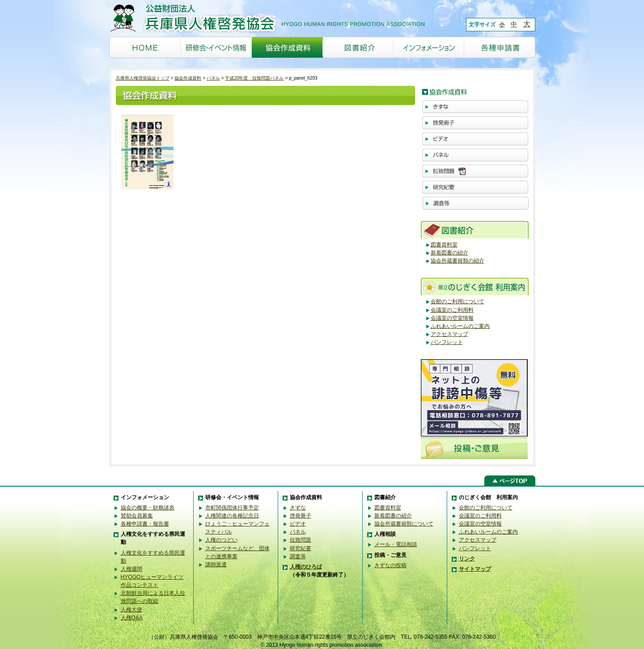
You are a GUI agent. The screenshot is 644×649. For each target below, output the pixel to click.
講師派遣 (216, 564)
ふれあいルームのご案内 (460, 326)
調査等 (298, 556)
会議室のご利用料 (452, 310)
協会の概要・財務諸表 (148, 508)
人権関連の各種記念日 (232, 516)
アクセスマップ (449, 334)
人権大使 (131, 610)
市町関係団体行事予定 (232, 508)
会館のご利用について (458, 301)
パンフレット (447, 342)
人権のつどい (221, 540)
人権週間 (131, 569)
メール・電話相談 (396, 544)
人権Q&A (132, 618)
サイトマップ (475, 569)
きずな (298, 508)
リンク (467, 559)
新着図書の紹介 (449, 253)
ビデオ (298, 524)
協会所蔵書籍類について (404, 524)
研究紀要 (301, 548)
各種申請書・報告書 (145, 524)
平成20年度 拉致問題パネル (254, 78)
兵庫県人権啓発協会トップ (143, 78)
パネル (213, 78)
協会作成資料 (188, 78)
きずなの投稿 (390, 565)
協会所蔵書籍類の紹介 (458, 261)
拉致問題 (301, 540)
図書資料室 (444, 245)
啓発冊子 (301, 516)
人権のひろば (306, 567)
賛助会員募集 (137, 516)
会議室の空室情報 (452, 318)
